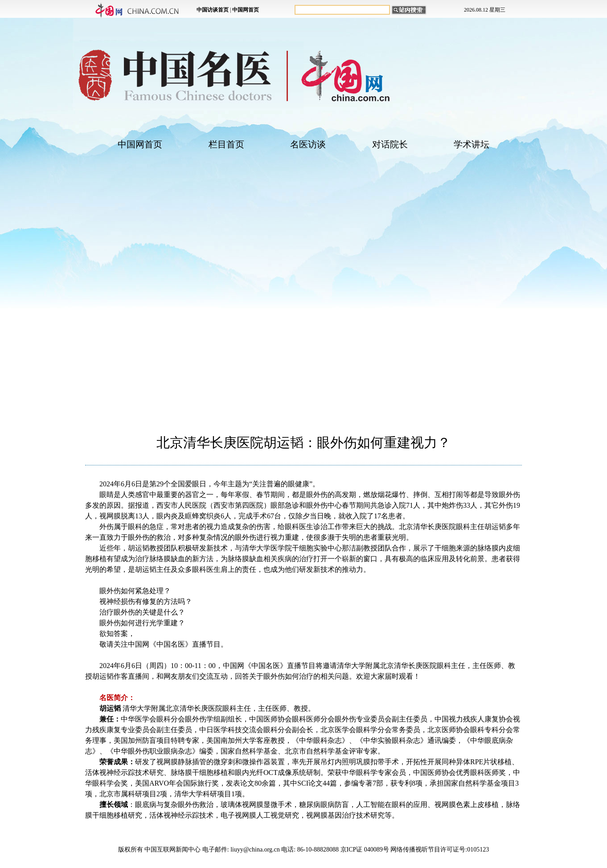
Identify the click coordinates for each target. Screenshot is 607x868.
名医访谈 (308, 144)
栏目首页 (226, 144)
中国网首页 (140, 144)
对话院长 (390, 144)
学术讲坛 (472, 144)
